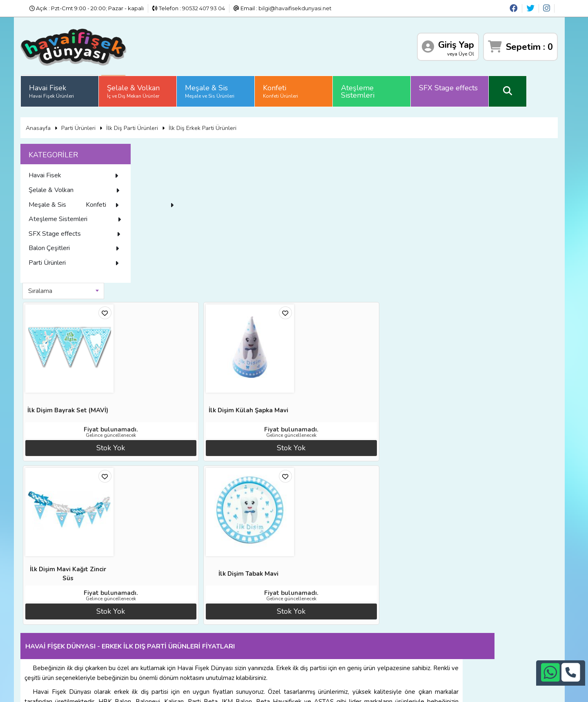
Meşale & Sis (230, 88)
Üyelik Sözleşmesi (74, 634)
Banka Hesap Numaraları (166, 604)
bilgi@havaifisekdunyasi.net (295, 8)
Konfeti (301, 88)
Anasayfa (58, 122)
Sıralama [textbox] (179, 148)
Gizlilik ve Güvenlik (157, 644)
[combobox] (202, 148)
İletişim (143, 634)
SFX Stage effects (469, 85)
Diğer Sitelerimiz (72, 614)
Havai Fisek (72, 88)
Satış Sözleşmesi (155, 624)
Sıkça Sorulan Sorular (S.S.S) (88, 644)
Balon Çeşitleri (96, 259)
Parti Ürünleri (98, 122)
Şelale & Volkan (154, 88)
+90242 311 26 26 (307, 621)
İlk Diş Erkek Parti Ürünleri (223, 122)
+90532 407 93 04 (307, 631)
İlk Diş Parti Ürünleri (152, 122)
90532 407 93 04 (204, 8)
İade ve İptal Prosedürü (164, 614)
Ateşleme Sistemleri (378, 88)
